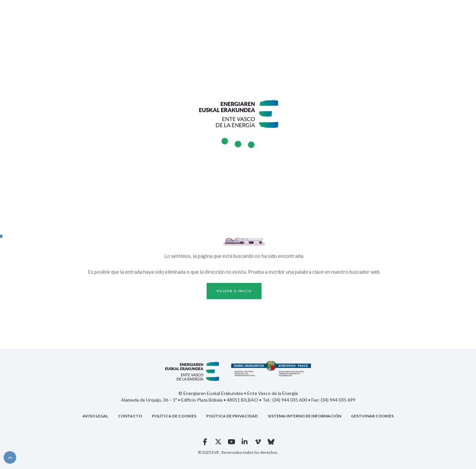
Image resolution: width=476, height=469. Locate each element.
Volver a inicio (234, 291)
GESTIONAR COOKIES (372, 416)
